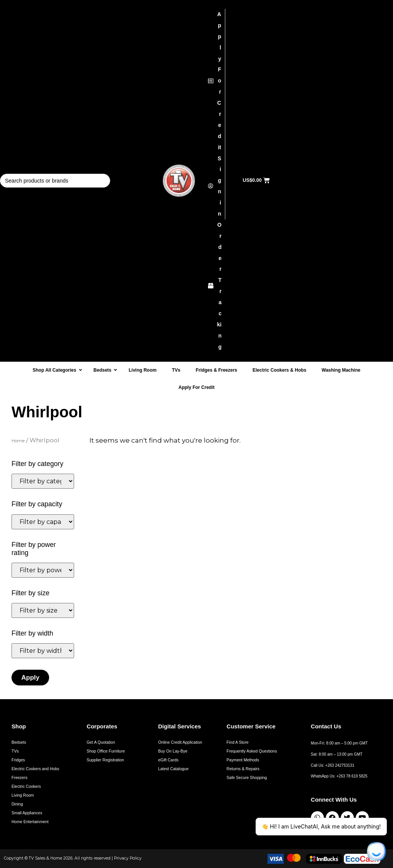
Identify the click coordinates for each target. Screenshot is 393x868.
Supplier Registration (105, 760)
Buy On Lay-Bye (173, 751)
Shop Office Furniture (106, 751)
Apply (31, 678)
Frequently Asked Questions (252, 751)
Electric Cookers (26, 786)
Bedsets (19, 742)
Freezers (19, 777)
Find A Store (237, 742)
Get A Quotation (101, 742)
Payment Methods (243, 760)
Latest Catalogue (173, 769)
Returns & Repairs (243, 769)
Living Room (23, 795)
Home (18, 441)
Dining (17, 804)
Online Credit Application (180, 742)
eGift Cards (168, 760)
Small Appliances (27, 813)
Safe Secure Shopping (247, 777)
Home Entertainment (30, 822)
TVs (15, 751)
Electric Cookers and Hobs (35, 769)
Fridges (18, 760)
